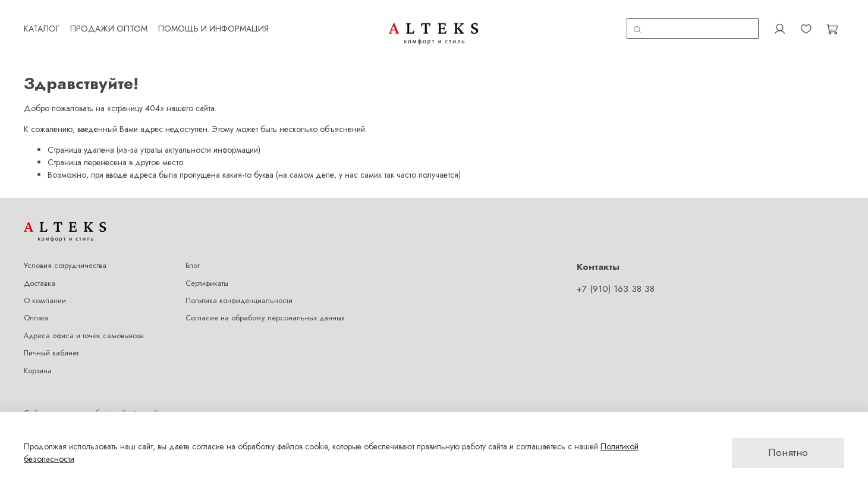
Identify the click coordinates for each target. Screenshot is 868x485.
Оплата (36, 318)
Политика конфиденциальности (239, 301)
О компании (45, 301)
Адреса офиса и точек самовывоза (84, 336)
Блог (193, 266)
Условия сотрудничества (65, 266)
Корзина (38, 371)
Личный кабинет (51, 353)
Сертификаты (207, 284)
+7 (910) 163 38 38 (616, 289)
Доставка (40, 284)
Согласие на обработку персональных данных (265, 318)
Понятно (788, 452)
